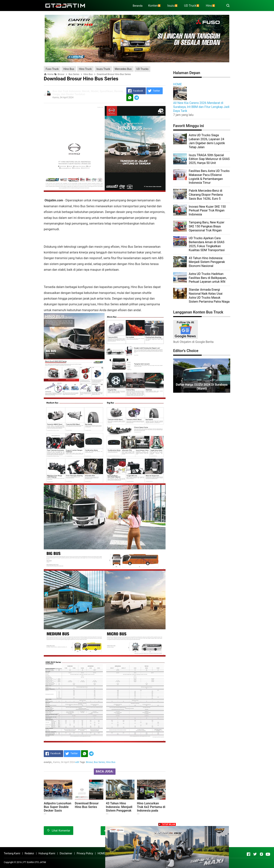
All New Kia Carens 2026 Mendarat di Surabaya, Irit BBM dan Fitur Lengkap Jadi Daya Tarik (201, 107)
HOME (177, 84)
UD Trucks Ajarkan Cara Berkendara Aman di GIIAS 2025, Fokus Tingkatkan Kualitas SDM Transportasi (207, 244)
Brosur (89, 762)
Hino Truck (85, 69)
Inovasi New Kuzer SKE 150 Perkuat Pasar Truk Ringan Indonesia (207, 211)
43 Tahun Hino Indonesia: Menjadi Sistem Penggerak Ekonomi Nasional (119, 809)
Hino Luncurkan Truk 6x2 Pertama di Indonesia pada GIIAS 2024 (151, 809)
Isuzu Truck (103, 69)
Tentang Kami (12, 853)
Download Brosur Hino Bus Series (87, 805)
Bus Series (99, 762)
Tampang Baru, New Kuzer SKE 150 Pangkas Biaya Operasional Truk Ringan (207, 226)
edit (77, 762)
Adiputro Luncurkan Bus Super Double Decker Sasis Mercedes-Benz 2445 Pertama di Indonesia (58, 812)
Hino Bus (69, 69)
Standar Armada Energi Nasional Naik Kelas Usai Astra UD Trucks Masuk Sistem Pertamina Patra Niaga (209, 296)
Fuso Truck (52, 69)
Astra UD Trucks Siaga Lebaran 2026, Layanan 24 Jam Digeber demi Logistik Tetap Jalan (207, 141)
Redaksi (29, 853)
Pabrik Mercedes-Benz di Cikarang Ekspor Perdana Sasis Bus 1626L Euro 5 (206, 195)
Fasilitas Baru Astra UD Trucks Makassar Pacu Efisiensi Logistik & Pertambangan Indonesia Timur (209, 177)
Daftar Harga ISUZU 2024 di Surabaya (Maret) (202, 387)
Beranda (138, 6)
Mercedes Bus (123, 69)
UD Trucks (142, 69)
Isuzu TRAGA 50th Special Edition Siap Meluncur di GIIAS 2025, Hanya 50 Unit (209, 159)
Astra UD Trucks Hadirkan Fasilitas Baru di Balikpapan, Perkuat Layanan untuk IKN (208, 278)
